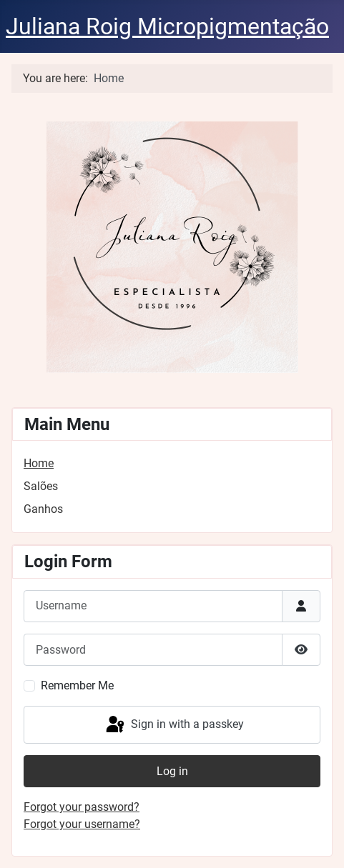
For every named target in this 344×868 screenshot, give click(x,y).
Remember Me (77, 685)
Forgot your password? (82, 807)
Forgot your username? (82, 824)
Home (39, 463)
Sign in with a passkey (174, 725)
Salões (41, 486)
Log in (172, 771)
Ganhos (43, 509)
